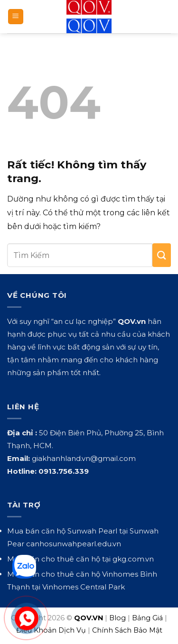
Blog (117, 618)
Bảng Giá (147, 618)
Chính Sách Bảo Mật (127, 630)
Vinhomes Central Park (84, 587)
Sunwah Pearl (92, 531)
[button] (16, 17)
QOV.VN (89, 618)
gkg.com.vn (133, 559)
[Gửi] (162, 255)
